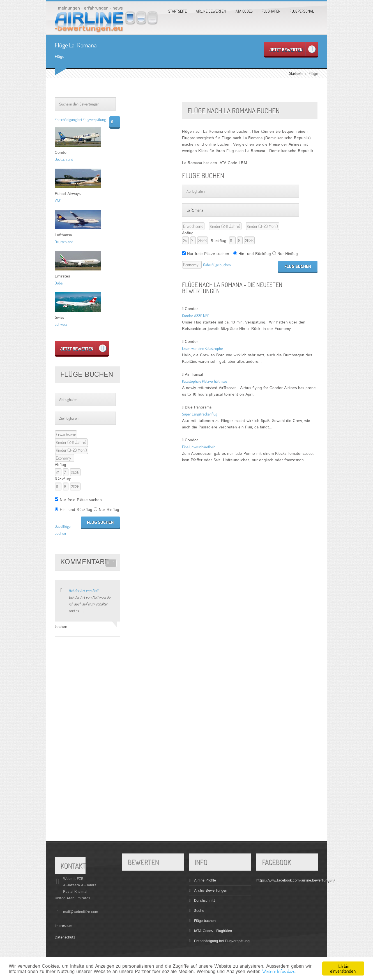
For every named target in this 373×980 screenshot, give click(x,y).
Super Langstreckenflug (200, 414)
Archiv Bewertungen (211, 891)
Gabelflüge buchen (217, 265)
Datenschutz (65, 937)
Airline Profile (205, 881)
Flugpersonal (302, 11)
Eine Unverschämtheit (198, 447)
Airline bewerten (211, 11)
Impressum (64, 926)
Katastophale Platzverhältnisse (204, 381)
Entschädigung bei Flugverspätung (80, 119)
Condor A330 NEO (196, 315)
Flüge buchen (205, 921)
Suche (199, 911)
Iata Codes (244, 11)
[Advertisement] (154, 182)
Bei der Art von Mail (83, 590)
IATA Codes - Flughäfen (213, 931)
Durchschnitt (205, 901)
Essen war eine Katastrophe (202, 348)
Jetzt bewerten (293, 49)
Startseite (178, 11)
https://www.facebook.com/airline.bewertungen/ (295, 881)
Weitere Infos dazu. (279, 971)
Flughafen (271, 11)
